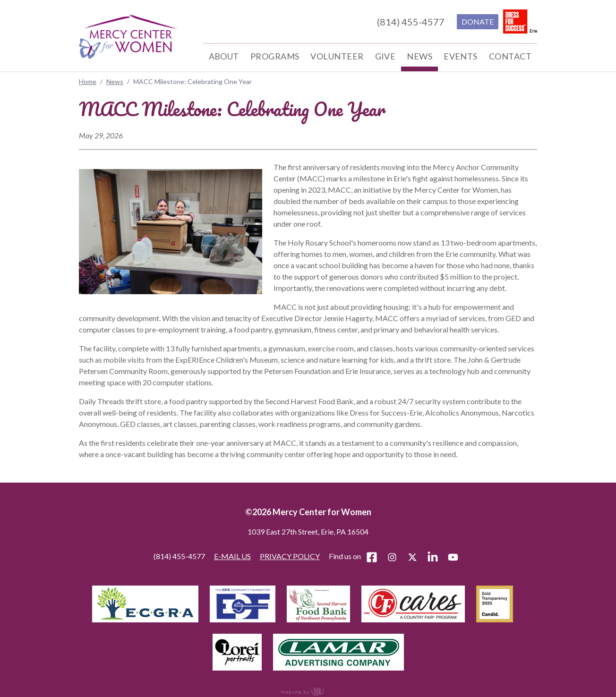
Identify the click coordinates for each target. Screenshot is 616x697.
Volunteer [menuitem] (337, 56)
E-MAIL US (232, 556)
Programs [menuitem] (275, 56)
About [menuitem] (224, 56)
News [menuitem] (419, 56)
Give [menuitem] (385, 56)
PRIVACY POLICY (290, 556)
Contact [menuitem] (510, 56)
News (115, 81)
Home (88, 81)
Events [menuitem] (461, 56)
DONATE (478, 21)
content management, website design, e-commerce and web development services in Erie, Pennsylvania (308, 691)
